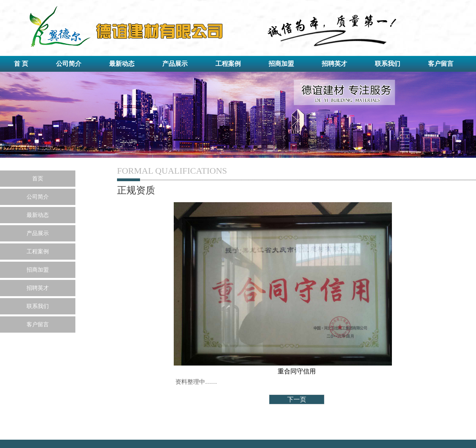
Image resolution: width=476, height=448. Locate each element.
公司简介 (69, 64)
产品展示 (175, 64)
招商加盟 (281, 64)
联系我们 (388, 64)
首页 (38, 179)
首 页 (21, 64)
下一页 (297, 399)
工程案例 (228, 64)
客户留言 (441, 64)
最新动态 (122, 64)
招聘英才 (334, 64)
